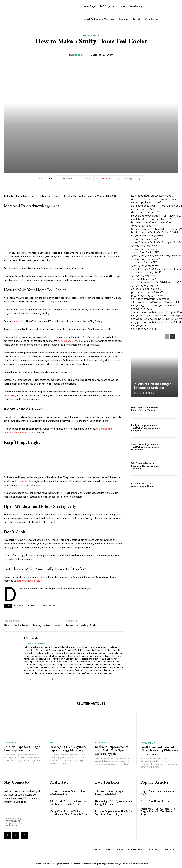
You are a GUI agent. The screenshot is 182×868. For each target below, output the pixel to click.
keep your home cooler (29, 581)
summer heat (48, 606)
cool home (19, 606)
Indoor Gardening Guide (81, 625)
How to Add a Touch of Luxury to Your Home (32, 625)
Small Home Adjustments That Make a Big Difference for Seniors (145, 447)
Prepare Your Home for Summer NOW (157, 792)
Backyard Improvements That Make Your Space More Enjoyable (146, 428)
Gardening (10, 743)
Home (53, 743)
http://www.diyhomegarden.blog (36, 643)
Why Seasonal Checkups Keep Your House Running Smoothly (145, 466)
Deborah (78, 55)
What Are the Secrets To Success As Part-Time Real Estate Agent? (68, 803)
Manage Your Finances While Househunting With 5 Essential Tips (68, 813)
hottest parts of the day (70, 341)
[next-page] (173, 336)
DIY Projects (103, 743)
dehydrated (10, 395)
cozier (20, 481)
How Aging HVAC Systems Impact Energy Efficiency (145, 409)
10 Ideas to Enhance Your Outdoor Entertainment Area (68, 792)
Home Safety (91, 36)
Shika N (138, 393)
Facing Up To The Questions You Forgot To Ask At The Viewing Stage (158, 811)
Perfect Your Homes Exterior (156, 801)
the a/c (16, 321)
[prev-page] (167, 336)
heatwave (33, 606)
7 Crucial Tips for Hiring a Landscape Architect (153, 386)
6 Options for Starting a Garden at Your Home (143, 485)
